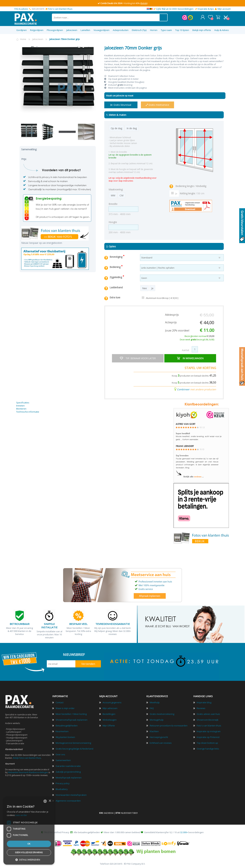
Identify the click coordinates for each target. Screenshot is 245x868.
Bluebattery (62, 789)
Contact (60, 702)
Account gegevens (112, 702)
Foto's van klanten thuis (60, 9)
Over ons (60, 754)
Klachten (154, 731)
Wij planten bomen (65, 737)
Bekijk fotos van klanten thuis (27, 758)
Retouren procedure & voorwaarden (169, 725)
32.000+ (184, 832)
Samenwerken (63, 760)
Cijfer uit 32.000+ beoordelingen (175, 9)
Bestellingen (109, 714)
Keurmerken (62, 731)
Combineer (183, 389)
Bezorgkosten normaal (199, 336)
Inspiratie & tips (206, 9)
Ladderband (116, 287)
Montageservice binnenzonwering (73, 743)
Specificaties (23, 402)
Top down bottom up (207, 743)
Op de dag (116, 128)
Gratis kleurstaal (121, 104)
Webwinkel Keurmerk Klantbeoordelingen (28, 772)
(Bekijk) (144, 3)
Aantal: (186, 350)
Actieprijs (171, 322)
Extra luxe (115, 297)
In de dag (132, 128)
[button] (29, 860)
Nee (145, 288)
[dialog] (29, 831)
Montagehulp (157, 719)
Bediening (115, 267)
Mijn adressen (110, 708)
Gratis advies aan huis (208, 714)
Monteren (21, 408)
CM (121, 195)
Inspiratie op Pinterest (208, 737)
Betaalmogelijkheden (67, 725)
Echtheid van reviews (161, 743)
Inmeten (20, 405)
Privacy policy (63, 783)
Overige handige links (208, 748)
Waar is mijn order (65, 708)
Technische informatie (28, 411)
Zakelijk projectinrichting (68, 771)
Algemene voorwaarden (68, 800)
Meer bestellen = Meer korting (71, 714)
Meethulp (155, 702)
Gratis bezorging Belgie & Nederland (74, 748)
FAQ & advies (21, 9)
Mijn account (224, 9)
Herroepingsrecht (159, 737)
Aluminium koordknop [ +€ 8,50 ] (162, 298)
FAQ (152, 708)
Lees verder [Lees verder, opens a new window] (21, 815)
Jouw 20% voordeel (177, 330)
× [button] (50, 801)
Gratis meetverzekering (162, 714)
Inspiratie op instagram (209, 731)
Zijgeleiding (116, 277)
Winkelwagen (218, 17)
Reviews (201, 708)
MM (113, 195)
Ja (176, 193)
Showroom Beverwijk (208, 719)
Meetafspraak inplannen (69, 777)
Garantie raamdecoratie (68, 766)
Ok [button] (29, 844)
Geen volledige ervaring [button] (29, 852)
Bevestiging (116, 256)
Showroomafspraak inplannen (72, 719)
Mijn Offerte (109, 725)
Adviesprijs (172, 314)
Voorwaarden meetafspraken (71, 795)
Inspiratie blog (204, 702)
